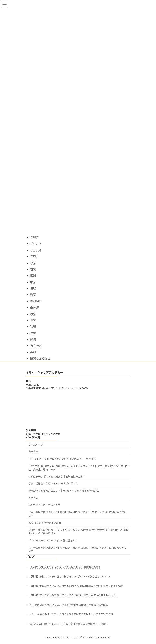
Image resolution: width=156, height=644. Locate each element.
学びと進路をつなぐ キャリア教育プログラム (53, 484)
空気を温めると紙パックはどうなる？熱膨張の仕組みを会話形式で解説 (69, 605)
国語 (33, 276)
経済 (33, 339)
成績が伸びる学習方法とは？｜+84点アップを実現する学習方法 (64, 491)
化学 (33, 263)
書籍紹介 (36, 301)
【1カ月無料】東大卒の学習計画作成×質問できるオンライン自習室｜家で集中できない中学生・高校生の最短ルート (79, 468)
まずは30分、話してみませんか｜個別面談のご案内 (57, 477)
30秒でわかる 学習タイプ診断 (45, 523)
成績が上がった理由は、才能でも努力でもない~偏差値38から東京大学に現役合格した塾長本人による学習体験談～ (78, 532)
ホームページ (36, 445)
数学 (33, 295)
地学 (33, 282)
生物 (33, 333)
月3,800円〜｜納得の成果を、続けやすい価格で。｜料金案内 (62, 459)
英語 (33, 352)
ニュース (36, 250)
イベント (36, 244)
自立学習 (36, 346)
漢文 (33, 320)
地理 (33, 288)
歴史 (33, 314)
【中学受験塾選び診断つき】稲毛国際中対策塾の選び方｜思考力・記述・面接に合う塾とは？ (77, 514)
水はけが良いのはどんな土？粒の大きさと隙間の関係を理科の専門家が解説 (71, 614)
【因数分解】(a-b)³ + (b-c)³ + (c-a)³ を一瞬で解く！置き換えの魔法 (65, 567)
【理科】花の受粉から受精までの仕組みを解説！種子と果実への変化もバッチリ (74, 595)
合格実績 (33, 452)
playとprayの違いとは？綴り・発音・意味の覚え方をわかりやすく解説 (68, 624)
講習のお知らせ (40, 358)
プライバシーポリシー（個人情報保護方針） (53, 540)
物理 (33, 327)
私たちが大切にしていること (44, 505)
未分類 (35, 307)
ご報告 (35, 237)
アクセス (33, 498)
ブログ (35, 256)
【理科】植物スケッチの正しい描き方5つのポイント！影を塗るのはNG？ (70, 577)
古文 (33, 269)
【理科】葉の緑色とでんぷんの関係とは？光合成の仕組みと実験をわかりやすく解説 (76, 586)
